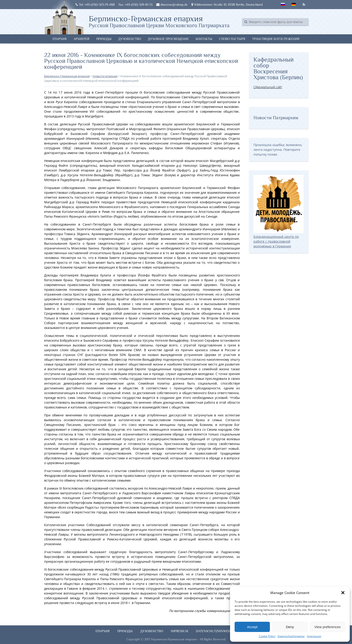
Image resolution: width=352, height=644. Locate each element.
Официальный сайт (268, 87)
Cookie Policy (267, 636)
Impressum (314, 636)
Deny (290, 627)
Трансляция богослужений (276, 39)
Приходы (104, 39)
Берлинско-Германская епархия (159, 21)
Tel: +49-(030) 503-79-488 (95, 5)
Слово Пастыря (232, 39)
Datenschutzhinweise (291, 636)
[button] (343, 593)
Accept (252, 627)
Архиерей (81, 39)
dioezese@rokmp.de (172, 5)
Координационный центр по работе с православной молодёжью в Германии (279, 239)
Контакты (204, 39)
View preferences (328, 627)
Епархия (60, 39)
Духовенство (130, 39)
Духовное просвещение (168, 39)
